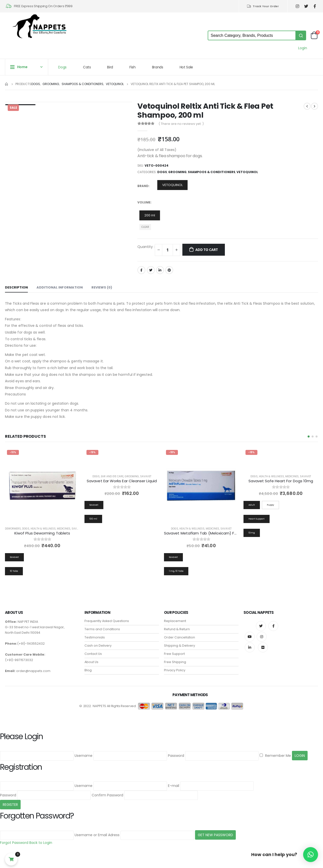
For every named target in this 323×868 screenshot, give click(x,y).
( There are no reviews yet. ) (181, 124)
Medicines (64, 529)
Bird (110, 67)
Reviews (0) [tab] (102, 287)
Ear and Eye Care (112, 476)
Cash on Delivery (98, 646)
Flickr (263, 648)
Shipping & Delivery (180, 646)
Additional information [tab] (60, 287)
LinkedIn (160, 270)
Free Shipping (175, 662)
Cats (87, 67)
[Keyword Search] (252, 35)
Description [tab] (16, 287)
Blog (88, 670)
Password (176, 756)
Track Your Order (263, 6)
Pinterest (169, 270)
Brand (143, 186)
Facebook (141, 270)
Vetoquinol (247, 172)
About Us (91, 662)
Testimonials (95, 638)
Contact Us (93, 654)
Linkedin (250, 648)
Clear (145, 227)
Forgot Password (14, 843)
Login (303, 48)
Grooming (177, 172)
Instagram (262, 637)
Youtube (250, 637)
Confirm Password (107, 795)
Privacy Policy (175, 670)
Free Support (174, 654)
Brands (158, 67)
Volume (144, 202)
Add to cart (207, 250)
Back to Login (41, 843)
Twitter (151, 270)
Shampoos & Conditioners (212, 172)
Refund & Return (177, 629)
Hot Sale (186, 67)
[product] (42, 485)
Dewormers (13, 529)
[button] (309, 436)
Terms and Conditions (102, 629)
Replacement (175, 621)
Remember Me (275, 756)
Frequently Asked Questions (107, 621)
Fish (133, 67)
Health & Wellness (43, 529)
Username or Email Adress (97, 835)
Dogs (62, 67)
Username (83, 756)
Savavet (77, 529)
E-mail (174, 786)
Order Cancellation (180, 638)
